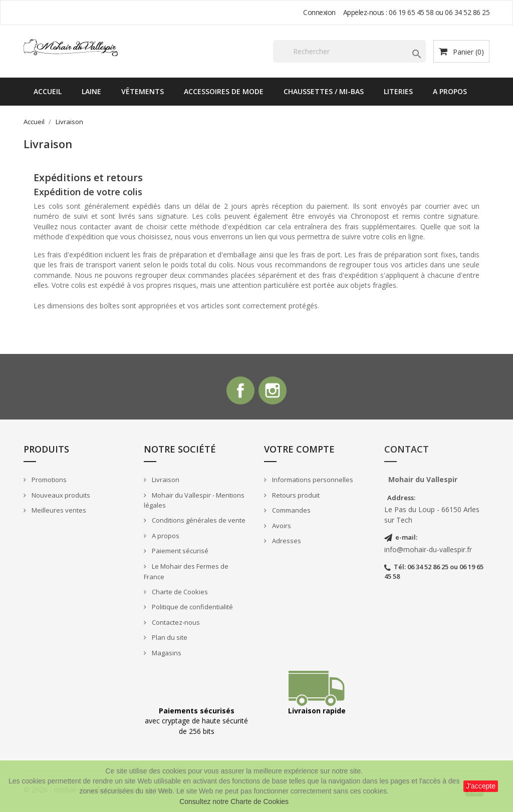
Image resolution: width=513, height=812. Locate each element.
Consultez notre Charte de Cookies (234, 801)
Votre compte (299, 451)
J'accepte (481, 786)
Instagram (274, 391)
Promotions (48, 482)
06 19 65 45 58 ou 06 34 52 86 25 (439, 12)
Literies (398, 91)
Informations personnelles (312, 482)
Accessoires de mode (224, 91)
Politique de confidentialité (192, 609)
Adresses (286, 543)
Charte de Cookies (179, 593)
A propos (450, 91)
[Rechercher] (349, 51)
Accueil (48, 91)
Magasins (166, 654)
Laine (91, 91)
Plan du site (169, 639)
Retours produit (295, 497)
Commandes (291, 512)
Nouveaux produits (60, 497)
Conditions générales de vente (198, 522)
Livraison (165, 482)
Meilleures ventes (58, 512)
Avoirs (281, 527)
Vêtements (143, 91)
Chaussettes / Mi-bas (324, 91)
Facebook (239, 391)
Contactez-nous (175, 624)
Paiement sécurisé (179, 553)
